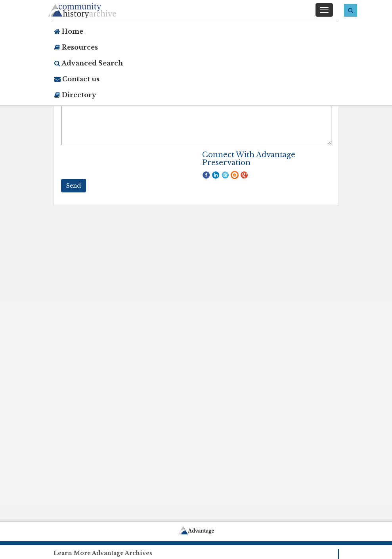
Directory (75, 95)
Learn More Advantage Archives (103, 553)
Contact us (77, 79)
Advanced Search (89, 63)
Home (69, 31)
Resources (76, 47)
